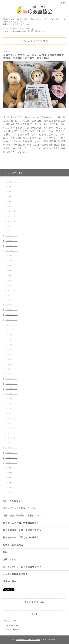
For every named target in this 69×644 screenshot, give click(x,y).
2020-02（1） (11, 453)
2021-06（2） (11, 399)
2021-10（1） (11, 384)
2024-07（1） (11, 265)
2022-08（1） (11, 334)
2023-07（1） (11, 300)
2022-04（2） (11, 354)
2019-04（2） (11, 482)
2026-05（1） (11, 182)
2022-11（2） (11, 325)
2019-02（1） (11, 492)
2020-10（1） (11, 423)
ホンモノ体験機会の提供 (15, 574)
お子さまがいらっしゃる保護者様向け (22, 567)
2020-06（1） (11, 433)
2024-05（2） (11, 275)
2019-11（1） (11, 463)
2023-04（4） (11, 305)
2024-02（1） (11, 285)
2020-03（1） (11, 448)
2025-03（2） (11, 241)
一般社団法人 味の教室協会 (28, 640)
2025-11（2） (11, 211)
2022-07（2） (11, 339)
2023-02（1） (11, 310)
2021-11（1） (11, 379)
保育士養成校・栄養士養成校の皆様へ (22, 530)
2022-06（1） (11, 344)
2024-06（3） (11, 270)
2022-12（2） (11, 320)
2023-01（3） (11, 315)
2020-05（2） (11, 438)
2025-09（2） (11, 221)
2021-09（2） (11, 389)
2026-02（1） (11, 196)
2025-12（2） (11, 206)
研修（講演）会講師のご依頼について (22, 516)
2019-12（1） (11, 458)
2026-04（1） (11, 186)
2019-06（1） (11, 472)
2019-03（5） (11, 487)
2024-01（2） (11, 290)
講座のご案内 (10, 581)
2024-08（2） (11, 260)
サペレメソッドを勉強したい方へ (20, 508)
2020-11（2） (11, 418)
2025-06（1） (11, 231)
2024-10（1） (11, 251)
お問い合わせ (10, 560)
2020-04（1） (11, 443)
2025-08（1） (11, 226)
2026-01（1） (11, 201)
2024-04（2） (11, 280)
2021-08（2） (11, 394)
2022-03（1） (11, 359)
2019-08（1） (11, 468)
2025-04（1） (11, 236)
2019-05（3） (11, 477)
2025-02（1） (11, 246)
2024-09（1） (11, 256)
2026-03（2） (11, 191)
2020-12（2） (11, 413)
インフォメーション (13, 173)
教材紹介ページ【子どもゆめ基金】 (21, 538)
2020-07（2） (11, 428)
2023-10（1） (11, 295)
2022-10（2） (11, 329)
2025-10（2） (11, 216)
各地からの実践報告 (13, 545)
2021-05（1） (11, 403)
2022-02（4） (11, 364)
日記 (5, 552)
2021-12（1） (11, 374)
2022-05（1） (11, 349)
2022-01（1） (11, 369)
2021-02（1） (11, 408)
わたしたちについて (13, 501)
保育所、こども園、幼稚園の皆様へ (21, 523)
